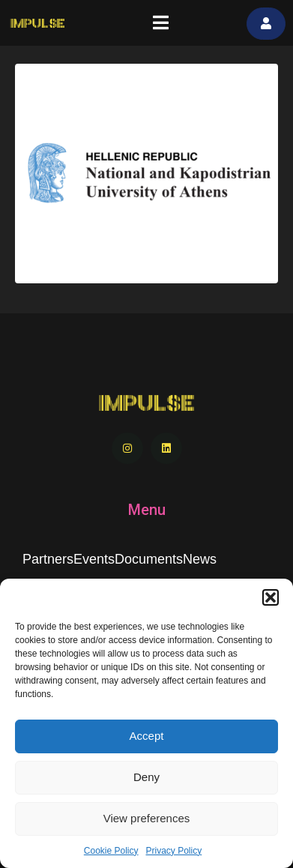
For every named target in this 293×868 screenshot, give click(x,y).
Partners (48, 559)
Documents (149, 559)
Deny (146, 777)
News (200, 559)
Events (94, 559)
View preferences (147, 818)
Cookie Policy (111, 851)
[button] (271, 597)
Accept (147, 736)
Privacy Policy (174, 851)
